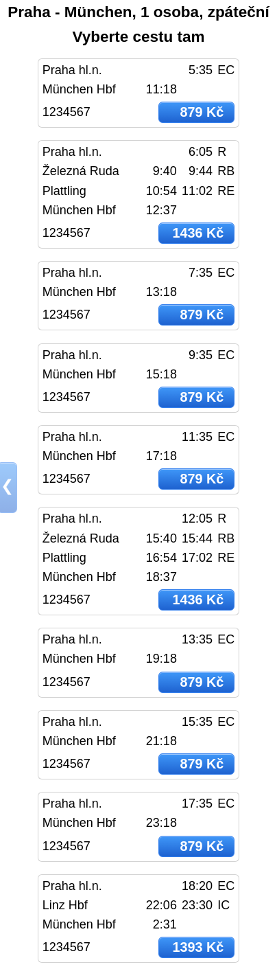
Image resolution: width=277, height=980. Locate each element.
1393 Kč (198, 947)
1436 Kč (198, 233)
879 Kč (202, 112)
